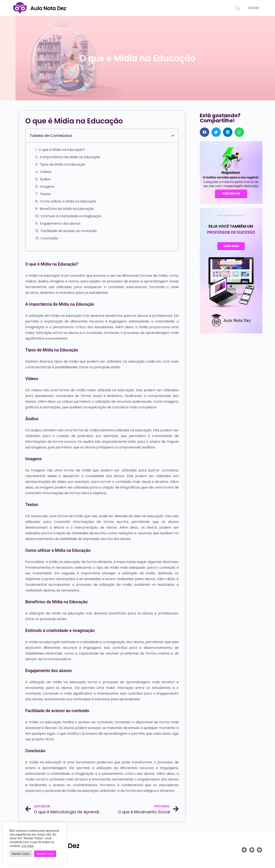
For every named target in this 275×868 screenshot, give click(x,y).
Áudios (45, 179)
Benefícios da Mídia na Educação (67, 209)
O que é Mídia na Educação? (62, 150)
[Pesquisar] (238, 8)
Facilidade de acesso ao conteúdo (69, 231)
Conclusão (49, 238)
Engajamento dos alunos (60, 223)
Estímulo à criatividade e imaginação (71, 216)
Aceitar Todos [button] (45, 854)
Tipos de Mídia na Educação (62, 164)
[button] (173, 136)
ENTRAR (254, 8)
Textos (45, 194)
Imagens (47, 187)
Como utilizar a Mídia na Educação (68, 201)
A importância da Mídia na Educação (70, 157)
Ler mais (28, 846)
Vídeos (46, 172)
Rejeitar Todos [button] (21, 854)
